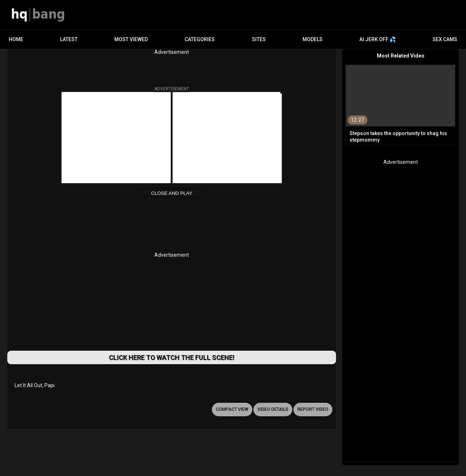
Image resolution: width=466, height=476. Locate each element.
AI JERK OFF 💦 (378, 39)
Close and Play (172, 193)
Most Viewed (131, 39)
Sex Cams (445, 39)
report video (313, 409)
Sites (259, 39)
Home (16, 39)
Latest (69, 39)
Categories (200, 39)
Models (313, 39)
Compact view (232, 409)
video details (273, 409)
